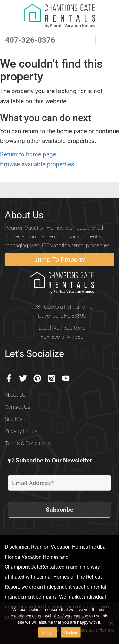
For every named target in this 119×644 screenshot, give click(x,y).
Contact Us (17, 407)
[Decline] (111, 623)
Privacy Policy (21, 431)
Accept (48, 633)
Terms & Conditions (27, 443)
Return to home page (28, 154)
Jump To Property (60, 260)
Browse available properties (37, 164)
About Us (15, 395)
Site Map (15, 419)
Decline (71, 633)
